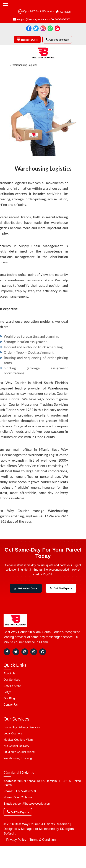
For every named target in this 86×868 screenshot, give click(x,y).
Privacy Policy (16, 840)
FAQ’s (7, 692)
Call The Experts (61, 588)
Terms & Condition (43, 840)
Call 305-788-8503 (57, 39)
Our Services (12, 680)
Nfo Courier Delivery (16, 746)
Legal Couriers (13, 733)
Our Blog (9, 698)
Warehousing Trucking (18, 758)
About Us (9, 673)
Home (5, 65)
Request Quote (27, 39)
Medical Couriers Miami (18, 740)
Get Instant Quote (26, 588)
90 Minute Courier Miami (19, 752)
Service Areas (12, 686)
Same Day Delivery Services (22, 727)
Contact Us (11, 705)
